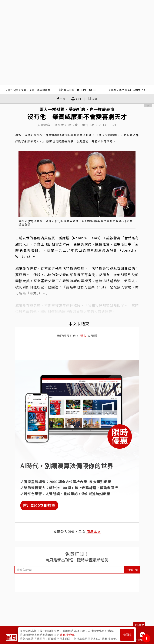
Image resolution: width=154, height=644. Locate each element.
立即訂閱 (132, 570)
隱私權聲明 (67, 635)
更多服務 (139, 625)
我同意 (127, 635)
